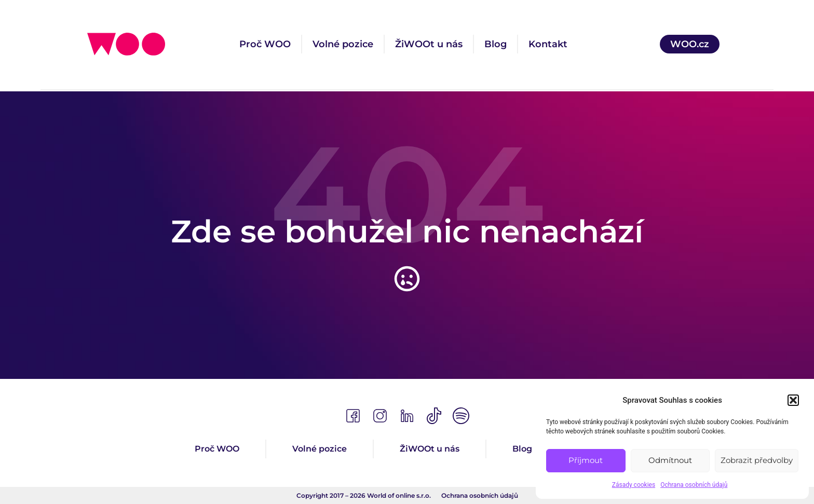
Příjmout (586, 460)
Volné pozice (343, 44)
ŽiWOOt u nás (429, 44)
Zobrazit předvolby (757, 460)
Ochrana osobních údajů (694, 485)
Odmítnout (670, 460)
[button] (793, 400)
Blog (496, 44)
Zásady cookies (634, 485)
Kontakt (548, 44)
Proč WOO (265, 44)
